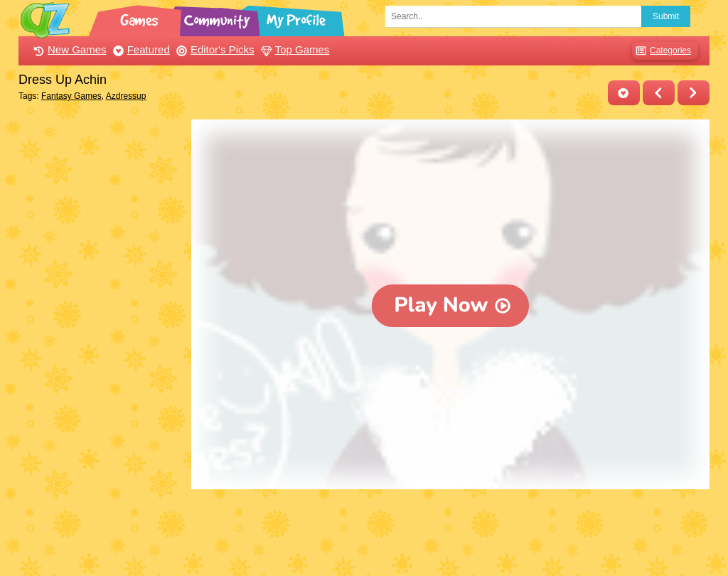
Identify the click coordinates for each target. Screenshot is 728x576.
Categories (662, 51)
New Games (68, 49)
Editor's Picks (214, 49)
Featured (140, 49)
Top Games (294, 49)
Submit (666, 16)
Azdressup (126, 96)
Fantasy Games (71, 96)
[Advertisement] (101, 333)
